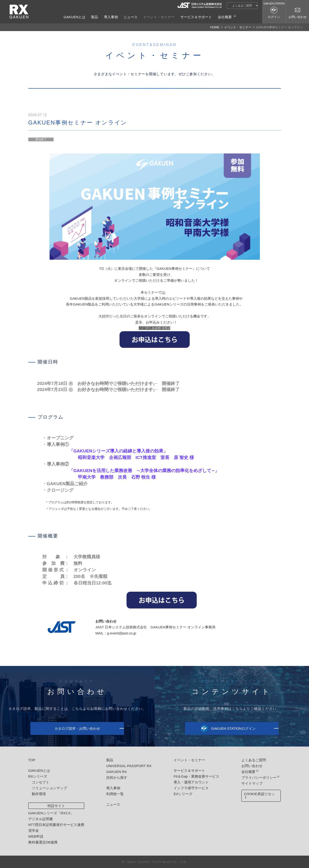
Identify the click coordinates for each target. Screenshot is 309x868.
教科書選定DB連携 (43, 842)
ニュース (131, 17)
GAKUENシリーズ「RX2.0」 (51, 813)
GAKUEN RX (116, 772)
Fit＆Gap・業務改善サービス (196, 776)
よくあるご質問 (242, 6)
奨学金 (34, 831)
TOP (32, 760)
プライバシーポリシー (258, 777)
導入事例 (111, 17)
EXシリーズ (183, 794)
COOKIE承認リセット (261, 794)
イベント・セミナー (159, 17)
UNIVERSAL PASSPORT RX (129, 766)
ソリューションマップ (49, 788)
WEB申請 (36, 836)
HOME (215, 27)
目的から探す (117, 777)
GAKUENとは (75, 17)
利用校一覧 (115, 794)
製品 (95, 17)
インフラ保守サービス (191, 788)
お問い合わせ (251, 766)
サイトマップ (251, 783)
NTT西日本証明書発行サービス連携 (56, 825)
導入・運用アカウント (191, 782)
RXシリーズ (38, 776)
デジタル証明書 (41, 819)
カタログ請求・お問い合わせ (77, 728)
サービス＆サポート (196, 17)
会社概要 (225, 17)
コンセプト (41, 782)
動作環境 (39, 794)
